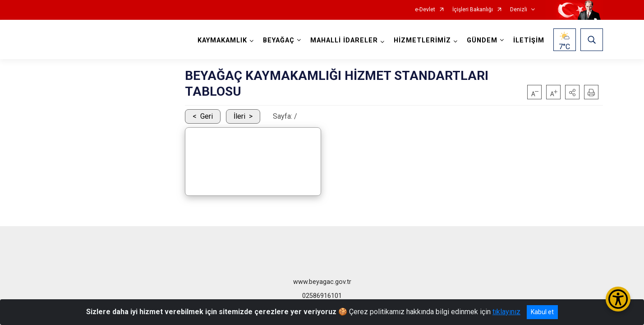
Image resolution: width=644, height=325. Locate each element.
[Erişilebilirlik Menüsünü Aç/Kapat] (618, 299)
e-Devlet (425, 10)
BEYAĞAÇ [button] (279, 40)
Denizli (519, 10)
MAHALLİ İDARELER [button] (344, 40)
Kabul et (542, 312)
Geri (207, 116)
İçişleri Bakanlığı (473, 10)
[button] (572, 92)
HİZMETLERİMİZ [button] (422, 40)
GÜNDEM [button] (482, 40)
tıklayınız (506, 312)
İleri (239, 116)
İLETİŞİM (529, 40)
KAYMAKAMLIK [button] (222, 40)
